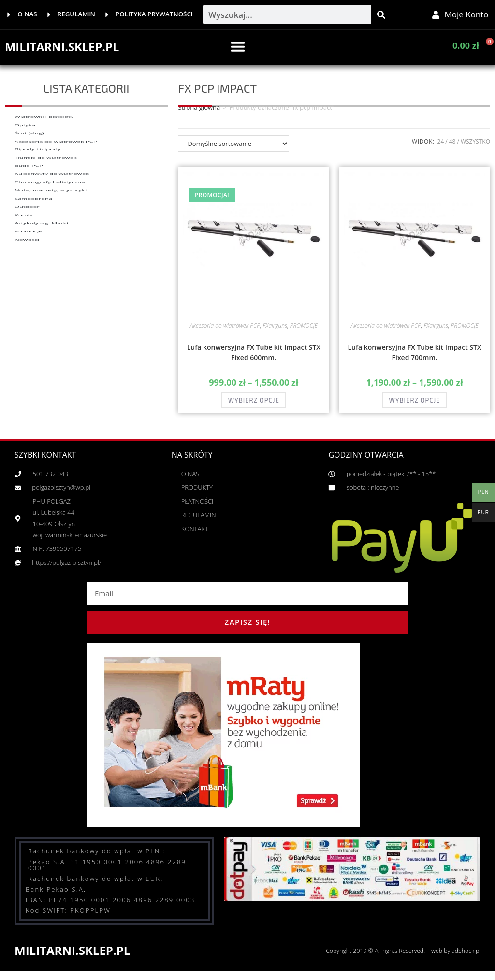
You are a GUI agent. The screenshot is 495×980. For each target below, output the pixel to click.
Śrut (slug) (29, 168)
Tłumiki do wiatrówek (46, 226)
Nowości (27, 419)
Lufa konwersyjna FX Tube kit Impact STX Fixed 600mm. (254, 359)
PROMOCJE (304, 332)
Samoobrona (33, 322)
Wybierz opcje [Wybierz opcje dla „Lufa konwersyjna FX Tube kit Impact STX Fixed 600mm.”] (254, 407)
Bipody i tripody (37, 206)
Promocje (29, 400)
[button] (238, 53)
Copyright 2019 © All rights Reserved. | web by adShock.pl (392, 957)
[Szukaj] (381, 18)
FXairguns (275, 332)
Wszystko (475, 148)
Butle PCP (29, 245)
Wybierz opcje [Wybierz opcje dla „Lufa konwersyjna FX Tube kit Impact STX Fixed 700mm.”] (415, 407)
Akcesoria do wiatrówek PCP (56, 187)
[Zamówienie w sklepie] (233, 150)
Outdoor (27, 342)
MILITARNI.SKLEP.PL (67, 53)
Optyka (25, 148)
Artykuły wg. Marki (41, 380)
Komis (23, 361)
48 (452, 148)
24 (441, 148)
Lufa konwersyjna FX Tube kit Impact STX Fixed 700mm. (414, 359)
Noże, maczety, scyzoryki (51, 303)
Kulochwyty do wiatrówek (52, 264)
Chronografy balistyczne (50, 284)
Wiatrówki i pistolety (44, 129)
